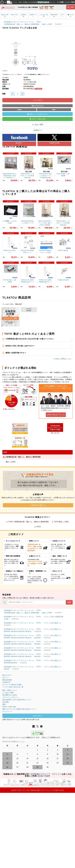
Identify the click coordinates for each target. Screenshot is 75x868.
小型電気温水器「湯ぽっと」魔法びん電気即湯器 (22, 24)
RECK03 (38, 650)
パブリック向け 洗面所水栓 (54, 617)
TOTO (39, 22)
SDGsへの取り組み (9, 707)
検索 (71, 7)
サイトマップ (7, 711)
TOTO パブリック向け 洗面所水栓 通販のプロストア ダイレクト (35, 790)
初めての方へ (14, 16)
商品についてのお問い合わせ (38, 114)
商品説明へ (19, 143)
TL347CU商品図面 (29, 310)
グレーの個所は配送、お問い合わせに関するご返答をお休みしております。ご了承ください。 (37, 742)
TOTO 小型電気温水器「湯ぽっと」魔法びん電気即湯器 (28, 522)
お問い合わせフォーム (56, 415)
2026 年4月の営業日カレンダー (14, 742)
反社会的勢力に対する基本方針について (17, 700)
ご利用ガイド (33, 15)
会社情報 (6, 702)
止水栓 (6, 619)
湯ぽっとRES (47, 24)
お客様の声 (24, 16)
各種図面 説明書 (10, 317)
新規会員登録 (54, 16)
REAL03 (38, 657)
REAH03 (38, 638)
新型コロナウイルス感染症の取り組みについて (19, 709)
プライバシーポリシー (10, 697)
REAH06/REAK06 (11, 663)
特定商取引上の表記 (10, 695)
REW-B (7, 669)
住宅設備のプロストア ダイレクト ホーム (19, 22)
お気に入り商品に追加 (38, 119)
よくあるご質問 (44, 16)
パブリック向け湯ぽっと (53, 623)
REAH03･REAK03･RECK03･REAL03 (18, 631)
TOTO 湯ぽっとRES (61, 522)
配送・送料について (10, 690)
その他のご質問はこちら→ (63, 359)
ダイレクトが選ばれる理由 (12, 685)
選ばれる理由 (5, 16)
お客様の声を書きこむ (38, 505)
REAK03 (38, 644)
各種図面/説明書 (54, 143)
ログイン (62, 16)
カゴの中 (71, 16)
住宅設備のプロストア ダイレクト (46, 774)
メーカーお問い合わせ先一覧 (13, 687)
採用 (4, 704)
